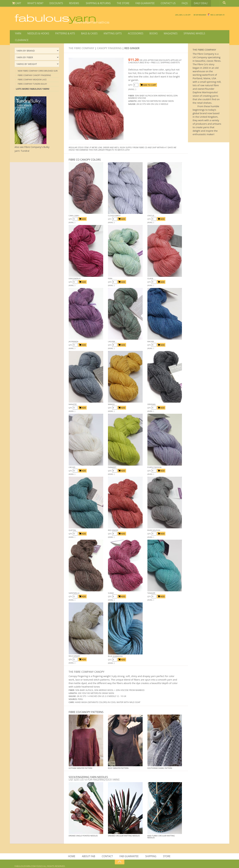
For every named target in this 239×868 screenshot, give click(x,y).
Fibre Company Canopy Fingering (34, 70)
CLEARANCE (208, 34)
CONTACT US (160, 4)
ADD (82, 214)
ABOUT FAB (89, 851)
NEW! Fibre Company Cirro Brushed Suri (38, 65)
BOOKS (147, 34)
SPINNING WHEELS (186, 34)
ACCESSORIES (130, 34)
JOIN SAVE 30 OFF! (134, 14)
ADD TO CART (148, 80)
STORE (166, 851)
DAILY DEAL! (191, 4)
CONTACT (108, 851)
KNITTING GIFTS (108, 34)
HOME (73, 851)
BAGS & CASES (86, 34)
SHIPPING (150, 851)
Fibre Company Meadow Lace (32, 74)
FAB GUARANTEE (138, 4)
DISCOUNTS (54, 4)
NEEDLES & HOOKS (37, 34)
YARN (18, 34)
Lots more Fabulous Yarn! (33, 83)
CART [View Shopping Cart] (16, 4)
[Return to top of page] (120, 857)
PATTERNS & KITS (63, 34)
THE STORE (117, 4)
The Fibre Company (81, 43)
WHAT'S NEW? (34, 4)
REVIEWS (71, 4)
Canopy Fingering (109, 43)
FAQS (176, 4)
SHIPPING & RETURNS (94, 4)
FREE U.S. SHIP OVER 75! (208, 16)
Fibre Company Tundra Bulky (32, 78)
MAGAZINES (163, 34)
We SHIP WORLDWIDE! (170, 16)
